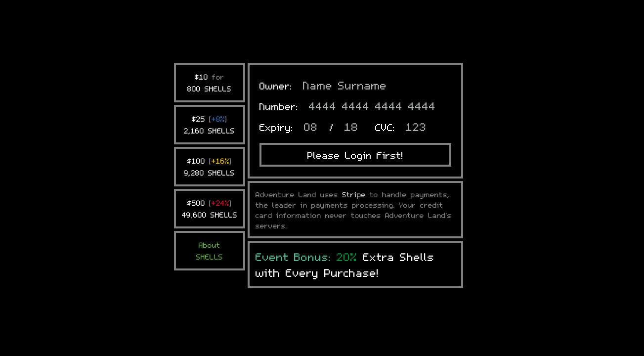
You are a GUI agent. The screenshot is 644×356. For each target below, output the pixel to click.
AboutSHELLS (210, 189)
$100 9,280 (209, 105)
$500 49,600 (210, 147)
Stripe (354, 132)
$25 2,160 (209, 63)
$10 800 (209, 21)
